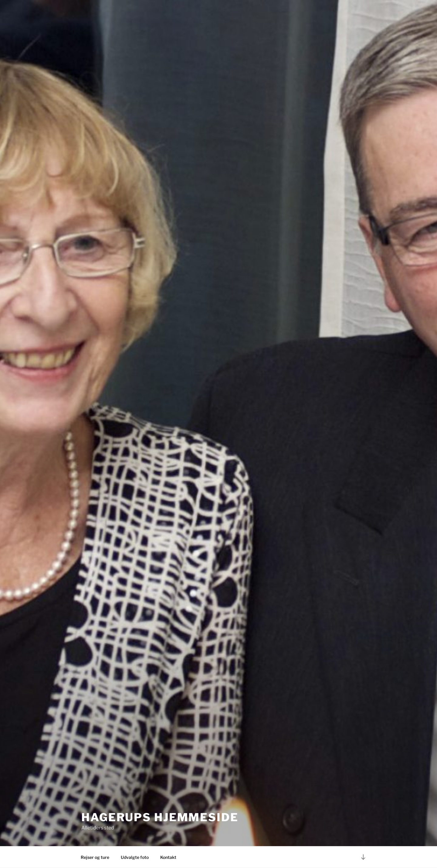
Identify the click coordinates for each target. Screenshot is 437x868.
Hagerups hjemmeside (160, 817)
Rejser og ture (95, 857)
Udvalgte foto (135, 857)
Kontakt (168, 857)
